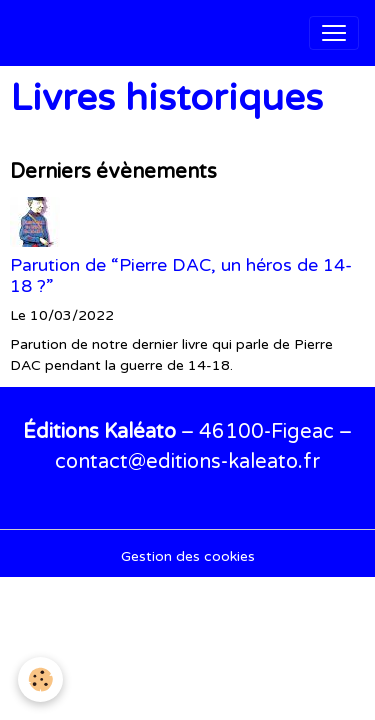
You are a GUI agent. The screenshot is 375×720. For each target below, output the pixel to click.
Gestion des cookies (188, 556)
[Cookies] (40, 679)
